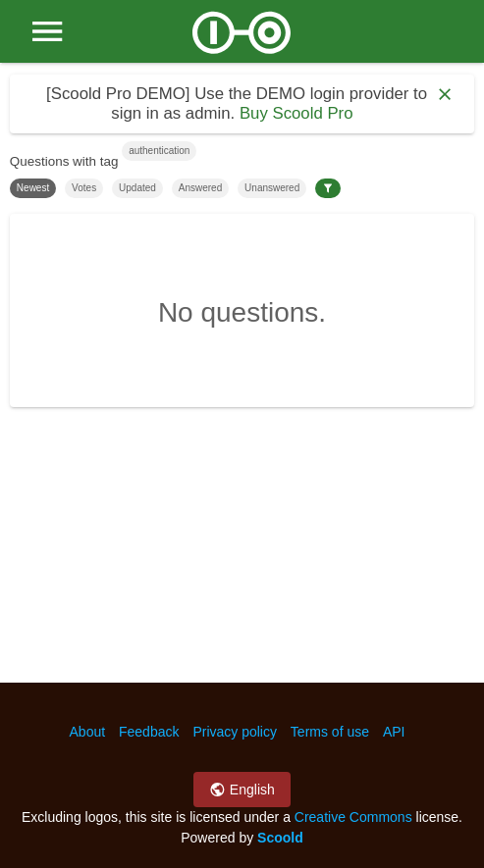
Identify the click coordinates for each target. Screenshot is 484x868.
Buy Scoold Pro (296, 113)
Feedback (149, 732)
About (88, 732)
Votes (84, 188)
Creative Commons (353, 817)
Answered (200, 188)
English (242, 790)
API (394, 732)
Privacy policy (235, 732)
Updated (137, 188)
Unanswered (272, 188)
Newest (33, 188)
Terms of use (330, 732)
